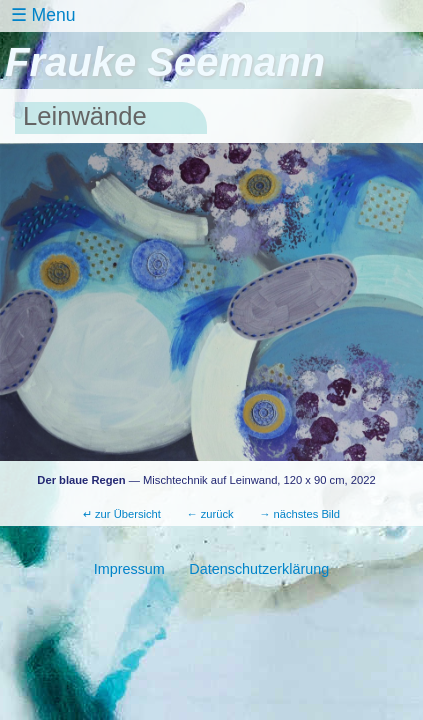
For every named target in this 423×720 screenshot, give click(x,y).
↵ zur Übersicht (122, 514)
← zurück (209, 514)
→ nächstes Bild (299, 514)
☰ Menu (43, 15)
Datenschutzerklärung (259, 569)
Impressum (129, 569)
